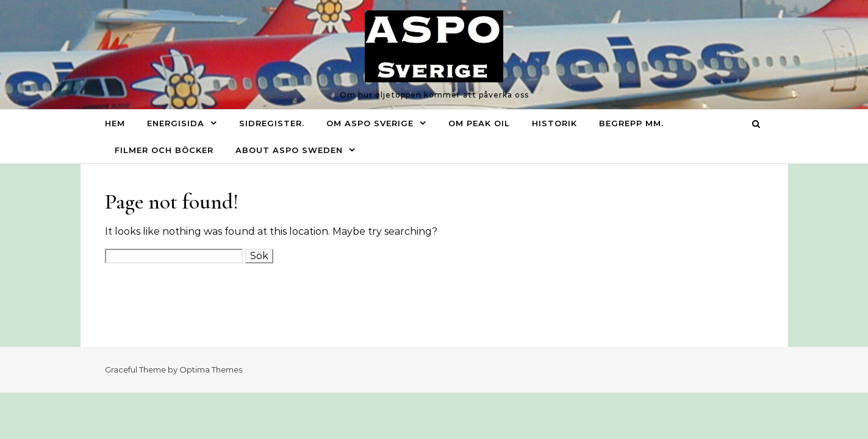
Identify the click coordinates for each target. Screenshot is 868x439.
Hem (115, 123)
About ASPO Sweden (289, 150)
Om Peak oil (479, 123)
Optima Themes (211, 369)
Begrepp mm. (631, 123)
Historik (554, 123)
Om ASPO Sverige (370, 123)
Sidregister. (272, 123)
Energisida (176, 123)
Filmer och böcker (164, 150)
